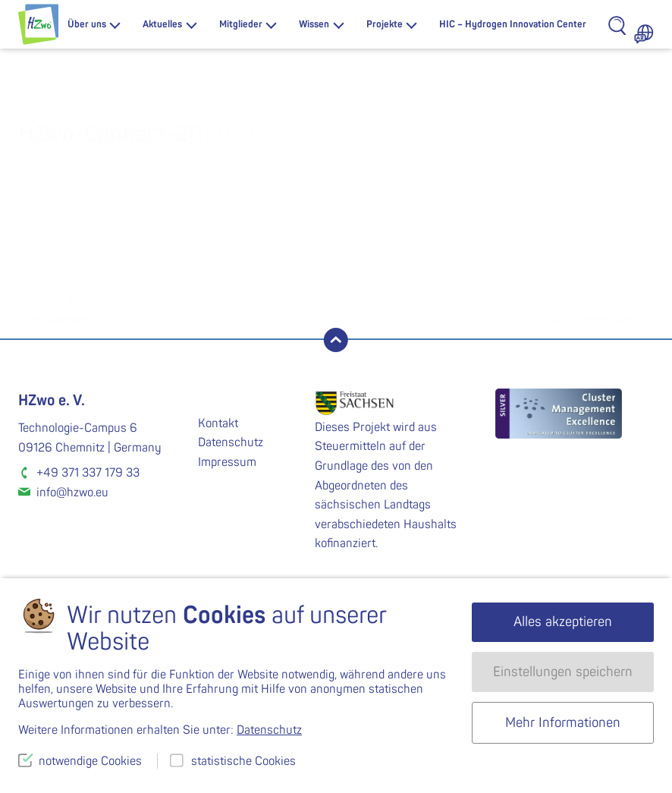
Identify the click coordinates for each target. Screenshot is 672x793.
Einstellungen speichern (563, 672)
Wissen (314, 24)
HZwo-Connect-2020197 (177, 309)
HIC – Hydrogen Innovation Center (513, 24)
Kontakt (218, 423)
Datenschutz (231, 442)
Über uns (87, 24)
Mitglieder (241, 24)
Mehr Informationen (563, 723)
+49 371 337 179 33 (88, 473)
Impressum (227, 462)
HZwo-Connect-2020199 (495, 309)
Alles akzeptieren (563, 622)
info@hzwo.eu (72, 492)
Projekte (385, 24)
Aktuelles (162, 24)
